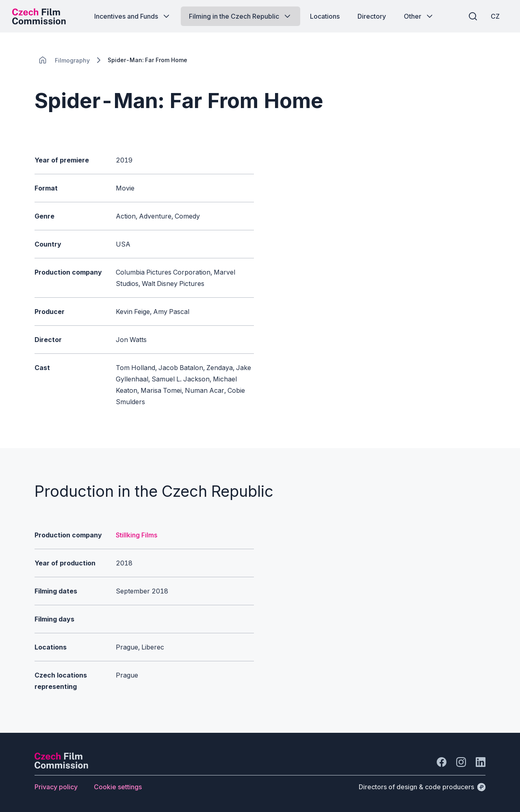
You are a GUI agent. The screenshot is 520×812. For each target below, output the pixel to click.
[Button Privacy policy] (56, 787)
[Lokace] (72, 60)
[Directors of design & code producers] (422, 787)
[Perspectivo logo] (61, 766)
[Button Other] (419, 16)
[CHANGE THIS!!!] (43, 60)
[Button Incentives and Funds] (133, 16)
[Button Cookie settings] (118, 787)
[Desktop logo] (39, 16)
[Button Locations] (325, 16)
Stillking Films (136, 535)
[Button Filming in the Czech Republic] (240, 16)
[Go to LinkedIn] (481, 762)
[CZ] (495, 16)
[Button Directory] (372, 16)
